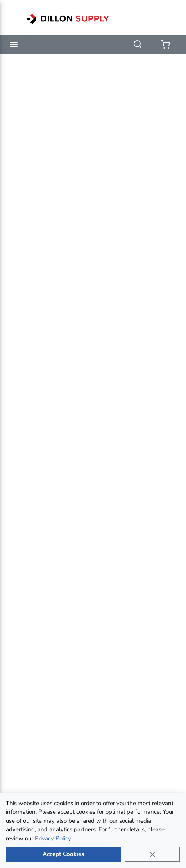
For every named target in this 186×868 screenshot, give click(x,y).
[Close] (152, 854)
